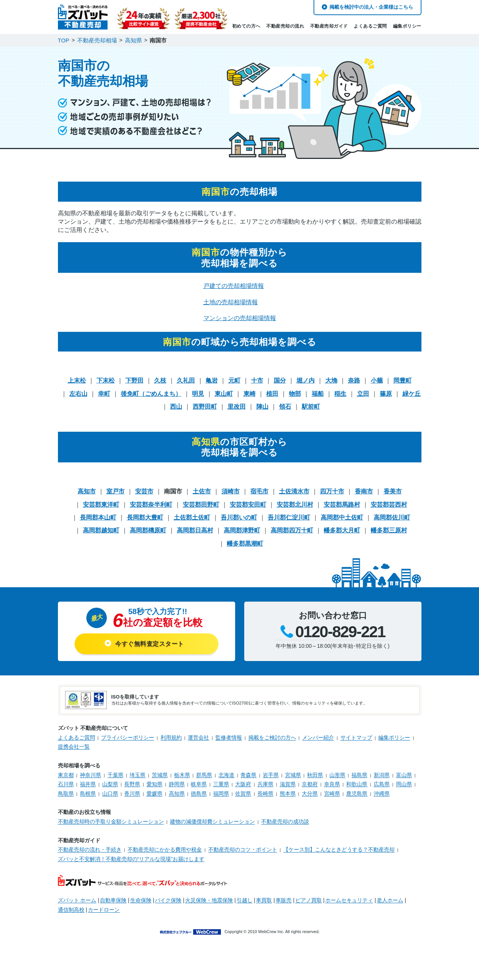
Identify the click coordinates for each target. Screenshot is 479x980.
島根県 (88, 793)
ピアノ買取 (309, 900)
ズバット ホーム (77, 900)
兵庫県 (265, 784)
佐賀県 (243, 793)
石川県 (66, 784)
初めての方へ (246, 26)
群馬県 (204, 775)
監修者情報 (229, 737)
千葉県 (115, 775)
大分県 (310, 793)
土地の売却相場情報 (231, 302)
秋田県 (315, 775)
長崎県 (265, 793)
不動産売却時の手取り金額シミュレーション (111, 821)
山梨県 (110, 784)
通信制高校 (71, 910)
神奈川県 (90, 775)
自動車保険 (113, 900)
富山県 (404, 775)
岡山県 (404, 784)
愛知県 (154, 784)
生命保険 (141, 900)
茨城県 (160, 775)
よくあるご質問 (370, 26)
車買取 (264, 900)
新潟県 (382, 775)
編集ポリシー (407, 26)
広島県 (382, 784)
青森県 (248, 775)
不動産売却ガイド (329, 26)
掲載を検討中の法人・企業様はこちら (371, 7)
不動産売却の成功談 (285, 821)
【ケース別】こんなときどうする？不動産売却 (339, 849)
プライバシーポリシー (128, 737)
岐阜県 (199, 784)
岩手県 (271, 775)
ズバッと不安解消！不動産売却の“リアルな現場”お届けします (131, 859)
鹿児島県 (357, 793)
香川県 (132, 793)
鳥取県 (66, 793)
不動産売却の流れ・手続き (90, 849)
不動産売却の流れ (285, 26)
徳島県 (199, 793)
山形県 (337, 775)
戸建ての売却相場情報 (234, 286)
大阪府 (243, 784)
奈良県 (332, 784)
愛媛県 (154, 793)
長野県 (132, 784)
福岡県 (221, 793)
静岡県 (177, 784)
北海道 (226, 775)
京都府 (310, 784)
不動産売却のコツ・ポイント (243, 849)
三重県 (221, 784)
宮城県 (293, 775)
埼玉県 (137, 775)
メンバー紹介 (318, 737)
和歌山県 (357, 784)
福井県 (88, 784)
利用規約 (171, 737)
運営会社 (198, 737)
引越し (245, 900)
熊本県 (288, 793)
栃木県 (182, 775)
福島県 (359, 775)
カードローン (104, 910)
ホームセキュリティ (349, 900)
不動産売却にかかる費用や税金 (165, 849)
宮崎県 (332, 793)
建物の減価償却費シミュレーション (212, 821)
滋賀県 (288, 784)
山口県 (110, 793)
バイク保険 (168, 900)
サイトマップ (356, 737)
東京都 (66, 775)
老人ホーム (390, 900)
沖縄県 (382, 793)
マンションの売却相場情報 (240, 318)
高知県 (177, 793)
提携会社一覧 (74, 747)
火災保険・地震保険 (209, 900)
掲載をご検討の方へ (272, 737)
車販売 (284, 900)
